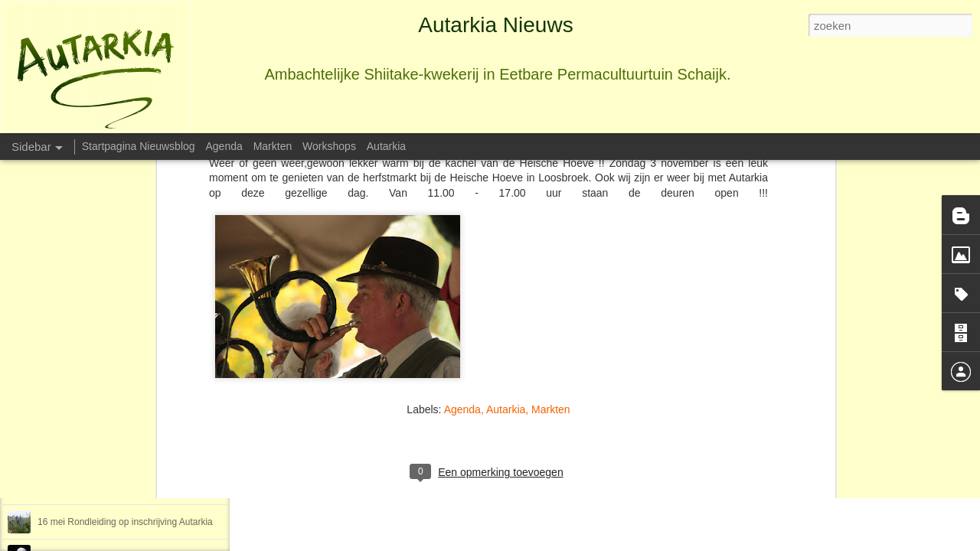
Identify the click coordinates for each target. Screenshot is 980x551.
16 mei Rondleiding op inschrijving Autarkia (125, 522)
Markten (551, 320)
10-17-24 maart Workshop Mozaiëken (114, 487)
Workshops (329, 146)
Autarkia (506, 320)
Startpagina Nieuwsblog (139, 146)
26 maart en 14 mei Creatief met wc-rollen (123, 453)
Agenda (462, 320)
